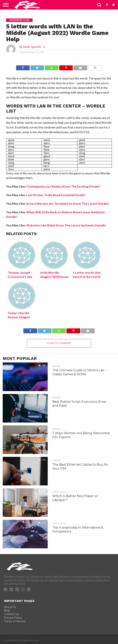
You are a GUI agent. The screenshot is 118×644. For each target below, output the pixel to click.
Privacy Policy (13, 618)
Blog (7, 610)
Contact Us (11, 614)
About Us (10, 607)
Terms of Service (15, 621)
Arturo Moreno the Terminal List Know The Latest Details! (68, 203)
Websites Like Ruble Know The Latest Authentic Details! (66, 225)
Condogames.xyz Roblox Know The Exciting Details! (63, 186)
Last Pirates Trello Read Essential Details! (56, 195)
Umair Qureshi (32, 47)
